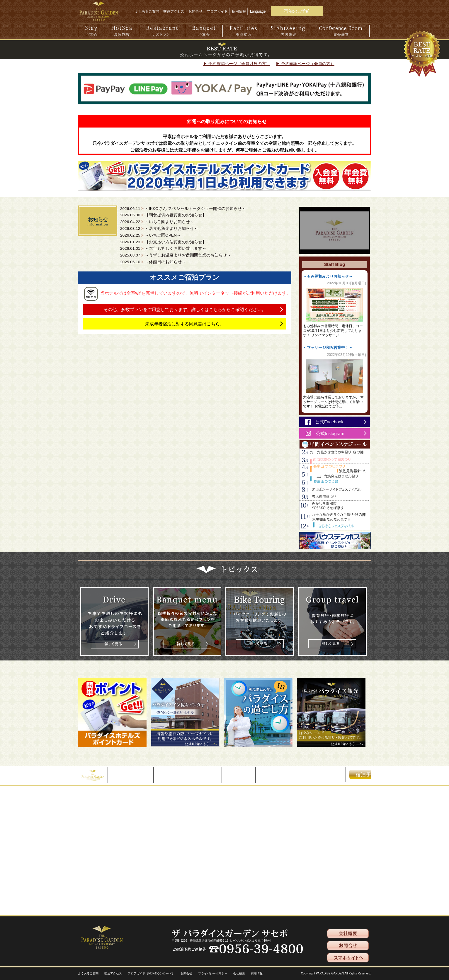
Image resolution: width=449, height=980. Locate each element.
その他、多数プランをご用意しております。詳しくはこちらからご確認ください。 (185, 309)
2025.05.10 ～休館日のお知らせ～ (153, 262)
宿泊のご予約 (297, 11)
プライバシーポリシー (213, 973)
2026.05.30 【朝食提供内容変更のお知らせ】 (163, 215)
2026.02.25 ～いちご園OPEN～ (150, 235)
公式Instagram (325, 433)
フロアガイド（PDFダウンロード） (151, 973)
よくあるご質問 (147, 11)
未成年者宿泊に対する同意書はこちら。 (185, 324)
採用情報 (239, 11)
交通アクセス (174, 11)
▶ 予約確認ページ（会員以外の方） (237, 64)
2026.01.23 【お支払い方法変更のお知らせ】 (163, 242)
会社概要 (239, 973)
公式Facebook (324, 422)
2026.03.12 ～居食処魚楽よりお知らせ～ (159, 229)
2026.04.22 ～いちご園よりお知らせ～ (157, 222)
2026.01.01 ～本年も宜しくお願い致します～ (163, 248)
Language (258, 11)
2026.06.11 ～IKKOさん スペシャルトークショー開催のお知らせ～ (183, 209)
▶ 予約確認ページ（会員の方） (305, 64)
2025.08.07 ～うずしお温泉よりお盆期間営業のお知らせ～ (176, 255)
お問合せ (195, 11)
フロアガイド (217, 11)
